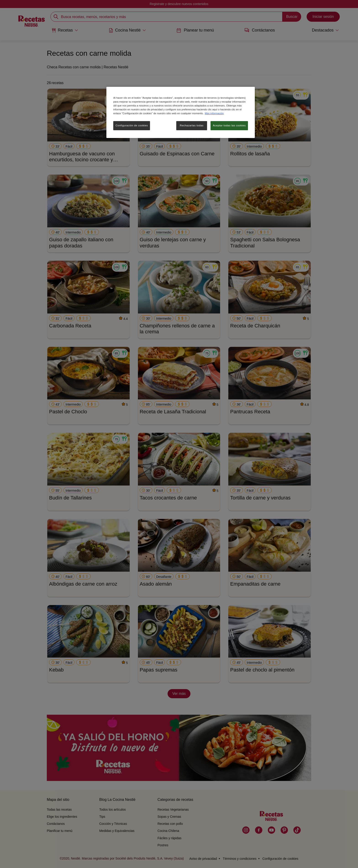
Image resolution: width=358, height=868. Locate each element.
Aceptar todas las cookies (229, 125)
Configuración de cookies (132, 125)
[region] (181, 112)
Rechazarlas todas (192, 125)
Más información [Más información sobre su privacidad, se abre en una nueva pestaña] (214, 113)
